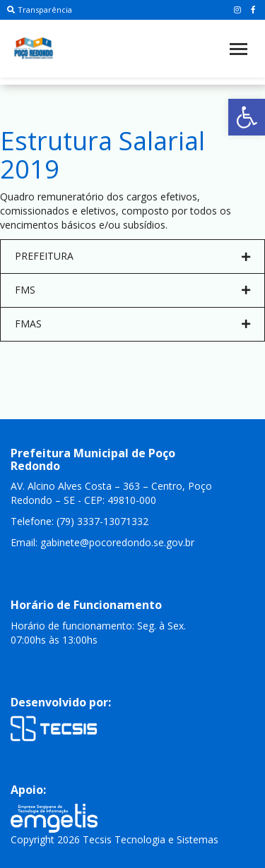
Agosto (84, 360)
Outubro (87, 388)
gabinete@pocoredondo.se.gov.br (117, 639)
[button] (247, 117)
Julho (79, 345)
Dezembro (92, 416)
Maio (79, 317)
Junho (81, 331)
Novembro (93, 402)
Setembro (90, 374)
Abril (78, 303)
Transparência (40, 10)
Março (83, 289)
